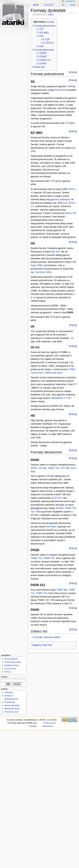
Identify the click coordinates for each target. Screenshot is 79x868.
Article (36, 5)
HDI (55, 424)
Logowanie (70, 1)
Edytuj (73, 72)
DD (48, 476)
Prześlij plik (10, 702)
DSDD (51, 15)
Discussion (49, 5)
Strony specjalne (12, 705)
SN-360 (42, 468)
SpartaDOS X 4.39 (61, 398)
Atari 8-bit (47, 645)
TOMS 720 (53, 468)
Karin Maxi (51, 527)
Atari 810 (59, 90)
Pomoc (8, 672)
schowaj (50, 22)
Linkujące (9, 692)
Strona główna (11, 659)
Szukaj (4, 677)
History (73, 5)
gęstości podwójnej (60, 199)
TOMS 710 (36, 558)
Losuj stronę (10, 669)
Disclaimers (48, 726)
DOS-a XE (71, 213)
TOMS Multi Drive (53, 373)
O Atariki (33, 726)
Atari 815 (55, 252)
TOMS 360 (62, 590)
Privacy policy (49, 723)
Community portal (13, 662)
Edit (63, 5)
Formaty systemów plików (47, 637)
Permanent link (11, 712)
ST (71, 604)
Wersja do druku (12, 709)
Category (36, 645)
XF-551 (58, 498)
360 (67, 468)
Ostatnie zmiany (12, 665)
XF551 (34, 468)
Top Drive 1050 (43, 272)
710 (62, 468)
